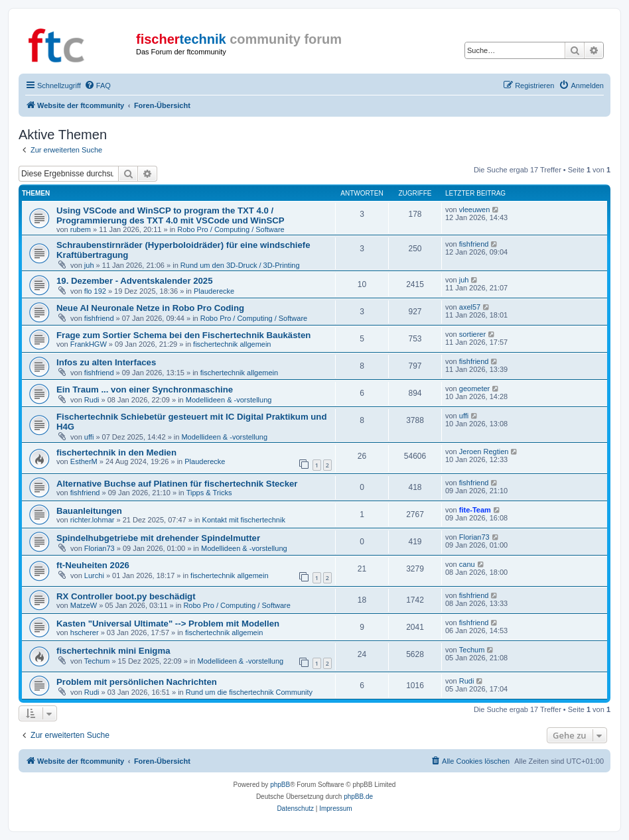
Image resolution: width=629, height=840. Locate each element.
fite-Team (475, 510)
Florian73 (100, 548)
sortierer (472, 334)
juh (89, 265)
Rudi (92, 400)
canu (467, 564)
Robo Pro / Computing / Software (231, 229)
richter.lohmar (93, 520)
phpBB (280, 785)
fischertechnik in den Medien (116, 452)
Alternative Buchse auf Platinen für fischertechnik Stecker (177, 484)
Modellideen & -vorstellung (229, 400)
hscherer (85, 632)
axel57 (470, 307)
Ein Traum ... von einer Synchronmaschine (145, 390)
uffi (89, 437)
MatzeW (84, 605)
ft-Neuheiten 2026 (93, 565)
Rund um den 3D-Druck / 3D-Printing (240, 265)
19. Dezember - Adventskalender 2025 (135, 281)
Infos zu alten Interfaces (106, 362)
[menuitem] (98, 86)
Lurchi (94, 575)
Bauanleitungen (89, 511)
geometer (474, 389)
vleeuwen (474, 210)
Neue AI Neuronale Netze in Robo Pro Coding (150, 308)
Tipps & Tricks (209, 493)
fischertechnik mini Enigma (113, 651)
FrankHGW (89, 344)
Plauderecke (214, 291)
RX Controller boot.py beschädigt (126, 596)
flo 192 (95, 291)
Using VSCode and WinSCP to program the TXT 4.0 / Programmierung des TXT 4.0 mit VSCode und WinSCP (171, 215)
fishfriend (474, 244)
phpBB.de (358, 797)
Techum (97, 661)
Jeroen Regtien (484, 451)
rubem (81, 229)
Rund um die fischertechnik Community (249, 692)
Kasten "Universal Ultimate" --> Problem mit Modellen (168, 624)
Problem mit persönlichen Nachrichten (137, 682)
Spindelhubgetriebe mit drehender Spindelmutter (158, 538)
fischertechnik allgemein (232, 344)
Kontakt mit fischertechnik (244, 520)
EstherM (84, 461)
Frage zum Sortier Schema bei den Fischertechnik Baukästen (183, 335)
